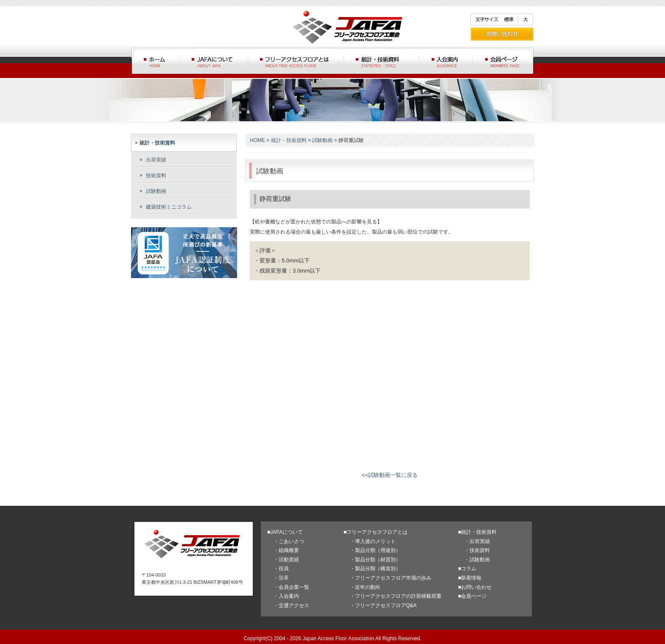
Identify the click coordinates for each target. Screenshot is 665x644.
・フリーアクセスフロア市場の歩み (391, 578)
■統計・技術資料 (477, 532)
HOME (257, 140)
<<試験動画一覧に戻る (390, 475)
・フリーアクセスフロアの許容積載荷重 (396, 596)
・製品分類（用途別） (375, 550)
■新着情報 (470, 578)
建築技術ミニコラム (169, 207)
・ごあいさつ (289, 541)
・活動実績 (286, 560)
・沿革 (281, 578)
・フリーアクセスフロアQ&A (383, 605)
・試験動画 (477, 560)
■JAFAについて (285, 532)
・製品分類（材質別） (375, 560)
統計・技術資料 (157, 143)
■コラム (467, 569)
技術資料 (156, 176)
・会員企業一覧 (291, 587)
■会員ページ (472, 596)
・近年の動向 (365, 587)
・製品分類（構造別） (375, 569)
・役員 (281, 569)
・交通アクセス (291, 605)
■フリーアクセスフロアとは (376, 532)
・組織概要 (286, 550)
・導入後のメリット (373, 541)
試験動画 (156, 191)
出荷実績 (156, 160)
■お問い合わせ (475, 587)
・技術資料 (477, 550)
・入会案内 (286, 596)
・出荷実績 (477, 541)
